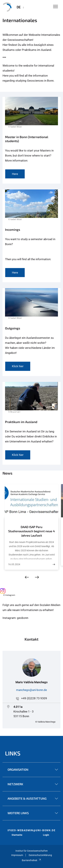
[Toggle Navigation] (56, 7)
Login (46, 835)
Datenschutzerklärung (40, 855)
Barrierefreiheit (32, 860)
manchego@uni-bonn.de (32, 690)
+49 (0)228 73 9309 (34, 698)
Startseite (17, 835)
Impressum (17, 855)
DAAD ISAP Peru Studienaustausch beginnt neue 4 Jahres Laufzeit (32, 531)
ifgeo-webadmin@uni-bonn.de (32, 830)
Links (13, 753)
